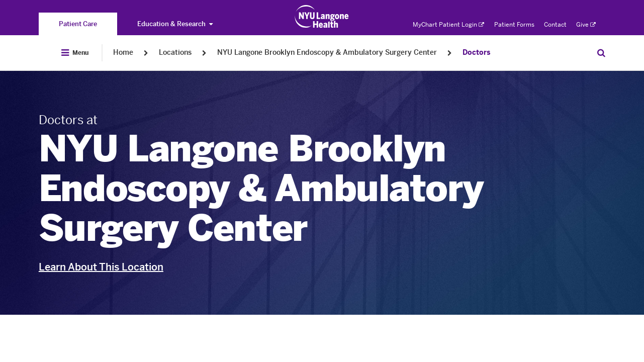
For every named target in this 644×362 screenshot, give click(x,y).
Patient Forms (514, 25)
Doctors (476, 53)
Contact (555, 25)
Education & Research (175, 24)
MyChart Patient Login (448, 25)
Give (586, 25)
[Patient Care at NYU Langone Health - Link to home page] (322, 17)
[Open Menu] (75, 53)
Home (123, 53)
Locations (175, 53)
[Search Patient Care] (601, 53)
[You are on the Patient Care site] (78, 24)
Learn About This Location (101, 267)
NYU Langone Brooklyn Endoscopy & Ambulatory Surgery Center (327, 53)
